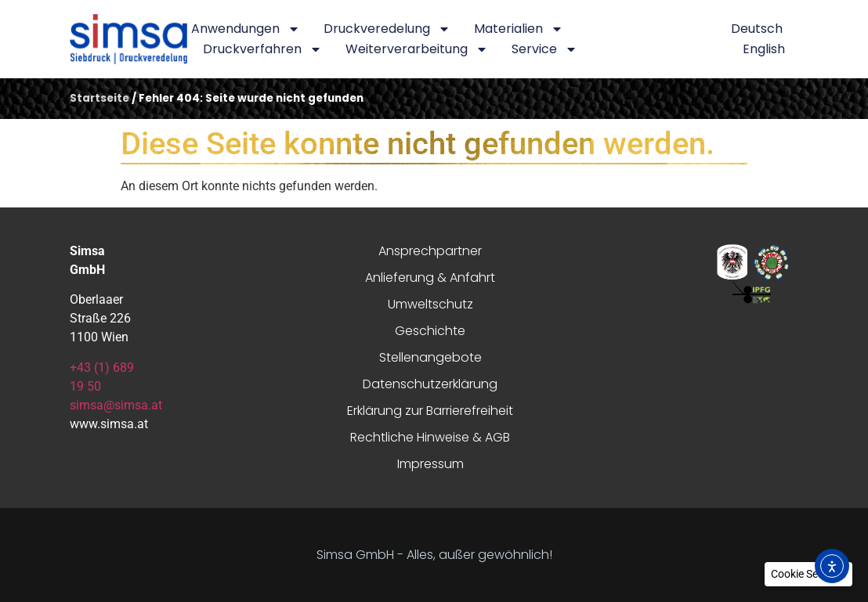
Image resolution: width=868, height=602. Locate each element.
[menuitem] (757, 29)
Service (544, 49)
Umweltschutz (430, 304)
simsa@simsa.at (116, 405)
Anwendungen (246, 29)
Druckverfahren (262, 49)
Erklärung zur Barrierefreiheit (430, 411)
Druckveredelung (387, 29)
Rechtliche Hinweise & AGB (430, 437)
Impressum (430, 464)
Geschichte (430, 331)
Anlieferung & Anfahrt (430, 278)
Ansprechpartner (430, 251)
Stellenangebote (430, 357)
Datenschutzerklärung (430, 384)
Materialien (519, 29)
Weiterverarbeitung (417, 49)
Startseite (99, 98)
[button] (808, 574)
